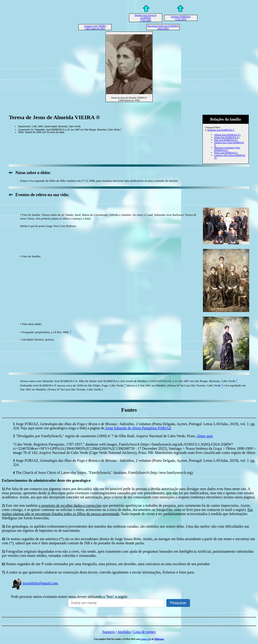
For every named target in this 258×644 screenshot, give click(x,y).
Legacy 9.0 (146, 639)
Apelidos (124, 632)
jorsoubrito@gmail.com (34, 583)
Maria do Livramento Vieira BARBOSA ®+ (227, 149)
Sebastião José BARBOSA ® (221, 130)
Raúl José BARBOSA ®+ (226, 140)
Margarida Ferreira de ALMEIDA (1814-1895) (163, 27)
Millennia (159, 639)
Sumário (109, 632)
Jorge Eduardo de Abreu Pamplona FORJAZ (138, 428)
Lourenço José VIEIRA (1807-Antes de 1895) (95, 27)
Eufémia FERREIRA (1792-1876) (181, 18)
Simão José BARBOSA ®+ (227, 137)
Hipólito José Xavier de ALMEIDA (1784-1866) (146, 18)
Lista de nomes (145, 632)
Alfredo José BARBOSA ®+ (228, 135)
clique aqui (205, 436)
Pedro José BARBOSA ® (226, 153)
